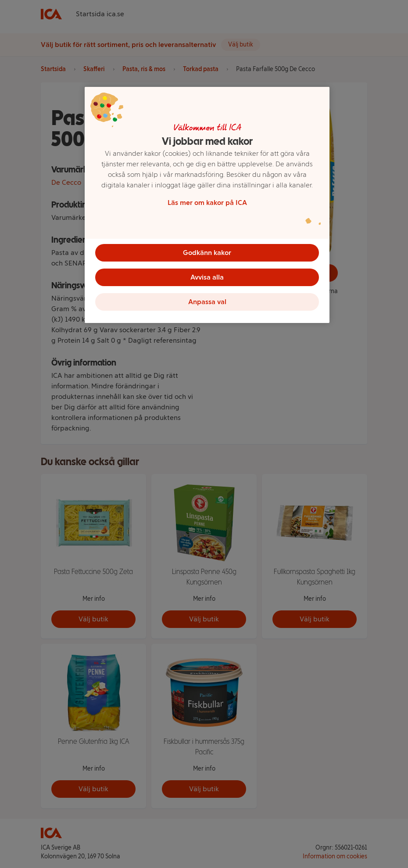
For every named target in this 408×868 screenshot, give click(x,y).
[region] (207, 205)
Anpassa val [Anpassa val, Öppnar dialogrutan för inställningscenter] (207, 302)
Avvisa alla (207, 277)
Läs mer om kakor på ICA (207, 203)
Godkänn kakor (207, 253)
